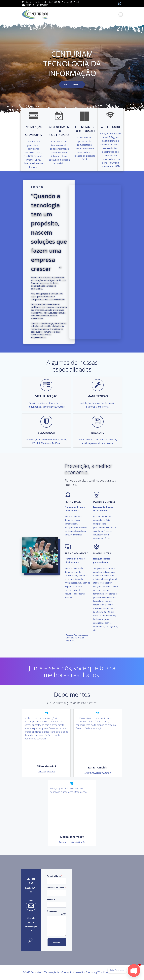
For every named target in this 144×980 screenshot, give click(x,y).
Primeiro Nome (55, 876)
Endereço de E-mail (56, 888)
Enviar (57, 942)
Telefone (51, 899)
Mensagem (52, 911)
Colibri (118, 972)
